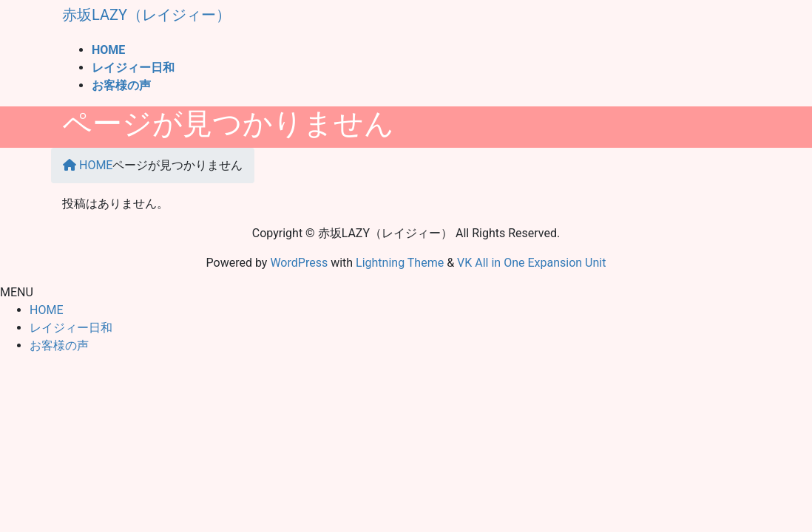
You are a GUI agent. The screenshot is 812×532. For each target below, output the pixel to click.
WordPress (299, 263)
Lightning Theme (400, 263)
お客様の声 (59, 345)
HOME (46, 310)
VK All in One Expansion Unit (531, 263)
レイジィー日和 (71, 328)
